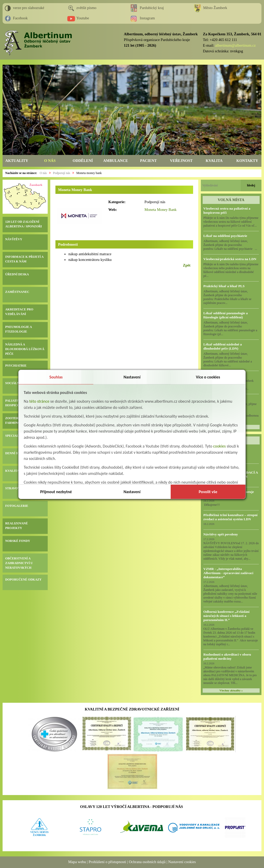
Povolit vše (208, 492)
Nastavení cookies (182, 862)
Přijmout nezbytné (56, 492)
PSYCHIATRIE (16, 366)
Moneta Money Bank (160, 210)
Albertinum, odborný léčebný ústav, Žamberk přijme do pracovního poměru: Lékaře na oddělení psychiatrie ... (230, 245)
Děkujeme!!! (212, 505)
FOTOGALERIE (17, 506)
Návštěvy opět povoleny (221, 534)
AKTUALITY (17, 161)
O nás (43, 173)
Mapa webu (77, 862)
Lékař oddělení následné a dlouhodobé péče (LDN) (223, 346)
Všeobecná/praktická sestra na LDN (230, 259)
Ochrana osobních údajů (147, 862)
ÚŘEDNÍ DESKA (17, 274)
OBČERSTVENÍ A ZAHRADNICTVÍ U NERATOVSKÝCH (19, 563)
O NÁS (50, 161)
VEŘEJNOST (181, 161)
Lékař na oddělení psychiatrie (225, 236)
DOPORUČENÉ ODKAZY (23, 580)
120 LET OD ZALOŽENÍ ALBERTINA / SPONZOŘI (23, 224)
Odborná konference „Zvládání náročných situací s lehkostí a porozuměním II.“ (226, 616)
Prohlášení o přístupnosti (108, 862)
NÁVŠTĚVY (14, 239)
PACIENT (148, 161)
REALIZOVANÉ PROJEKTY (16, 526)
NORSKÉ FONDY (18, 541)
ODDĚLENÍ (83, 161)
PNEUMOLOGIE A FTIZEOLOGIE (18, 329)
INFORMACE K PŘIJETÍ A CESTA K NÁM (24, 259)
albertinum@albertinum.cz (236, 45)
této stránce (39, 401)
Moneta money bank (89, 173)
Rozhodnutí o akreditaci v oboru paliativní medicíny (227, 656)
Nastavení (132, 377)
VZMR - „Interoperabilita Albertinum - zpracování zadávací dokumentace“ (228, 573)
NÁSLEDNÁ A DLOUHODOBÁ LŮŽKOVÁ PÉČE (25, 349)
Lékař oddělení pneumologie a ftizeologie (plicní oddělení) (226, 315)
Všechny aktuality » (231, 691)
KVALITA (214, 161)
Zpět (187, 265)
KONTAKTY (247, 161)
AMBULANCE (115, 161)
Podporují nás (62, 173)
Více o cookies (208, 377)
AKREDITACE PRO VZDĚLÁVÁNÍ (19, 312)
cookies (220, 446)
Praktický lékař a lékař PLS (224, 286)
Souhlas (56, 377)
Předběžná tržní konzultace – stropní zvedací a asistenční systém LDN (230, 517)
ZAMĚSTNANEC (17, 292)
